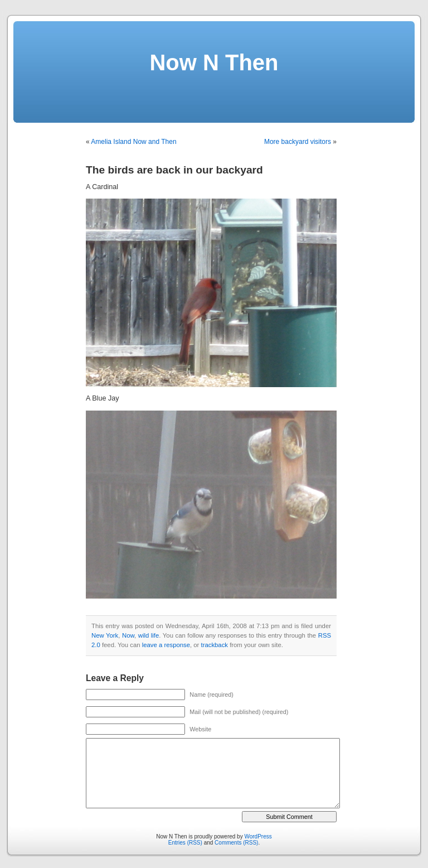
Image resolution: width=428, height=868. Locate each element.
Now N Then (214, 62)
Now (128, 635)
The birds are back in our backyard (174, 170)
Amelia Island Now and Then (133, 142)
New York (105, 635)
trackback (215, 645)
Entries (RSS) (185, 843)
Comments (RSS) (236, 843)
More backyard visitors (298, 142)
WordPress (258, 836)
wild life (149, 635)
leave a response (166, 645)
